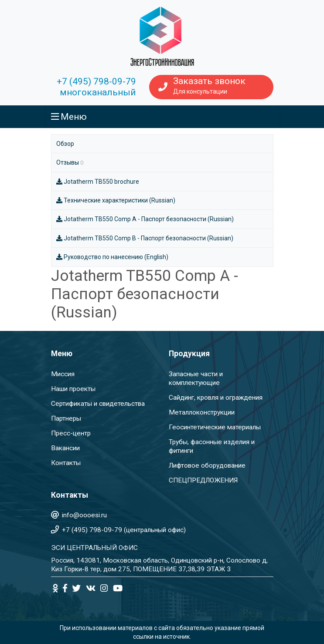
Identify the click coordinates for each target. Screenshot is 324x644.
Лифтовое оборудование (207, 465)
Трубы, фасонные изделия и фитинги (212, 446)
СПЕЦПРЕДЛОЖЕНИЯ (203, 480)
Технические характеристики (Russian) (116, 200)
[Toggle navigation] (162, 117)
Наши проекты (73, 389)
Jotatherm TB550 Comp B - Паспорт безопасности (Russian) (145, 238)
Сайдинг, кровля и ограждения (216, 398)
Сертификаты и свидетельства (98, 404)
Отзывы (70, 162)
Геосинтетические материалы (215, 427)
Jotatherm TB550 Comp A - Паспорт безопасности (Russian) (145, 219)
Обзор (65, 144)
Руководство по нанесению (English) (113, 257)
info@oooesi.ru (84, 515)
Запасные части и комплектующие (196, 378)
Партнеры (66, 418)
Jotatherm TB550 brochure (98, 182)
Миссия (63, 374)
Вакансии (65, 448)
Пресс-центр (71, 433)
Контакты (66, 463)
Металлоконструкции (202, 412)
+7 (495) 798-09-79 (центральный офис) (124, 530)
